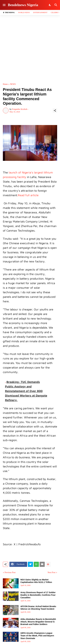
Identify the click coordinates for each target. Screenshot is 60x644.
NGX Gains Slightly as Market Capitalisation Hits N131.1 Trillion (36, 581)
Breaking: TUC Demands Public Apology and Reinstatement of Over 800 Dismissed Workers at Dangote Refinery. (26, 391)
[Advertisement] (30, 49)
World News (24, 13)
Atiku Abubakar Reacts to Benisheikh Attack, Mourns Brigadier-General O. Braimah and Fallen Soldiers (38, 622)
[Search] (56, 5)
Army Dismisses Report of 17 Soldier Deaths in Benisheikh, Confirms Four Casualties (38, 595)
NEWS (13, 84)
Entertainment (40, 13)
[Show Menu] (4, 5)
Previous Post (10, 572)
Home (5, 84)
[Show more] (48, 564)
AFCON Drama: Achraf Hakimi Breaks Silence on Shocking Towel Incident (38, 608)
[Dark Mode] (50, 5)
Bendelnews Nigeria (23, 5)
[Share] (55, 111)
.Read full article (28, 195)
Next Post (51, 572)
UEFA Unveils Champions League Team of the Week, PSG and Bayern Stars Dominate (37, 636)
